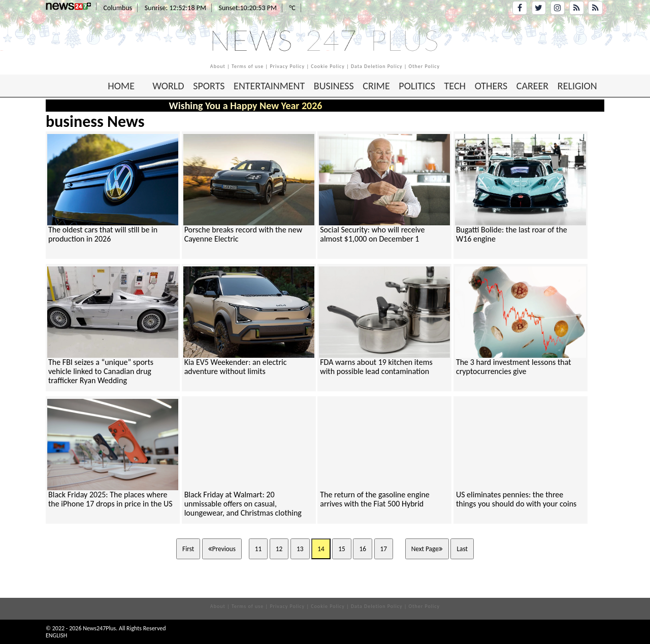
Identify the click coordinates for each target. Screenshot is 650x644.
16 (363, 549)
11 (258, 549)
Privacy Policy (287, 66)
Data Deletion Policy (377, 66)
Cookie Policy (328, 66)
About (218, 66)
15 (342, 549)
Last (462, 549)
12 (279, 549)
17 (384, 549)
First (188, 549)
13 (300, 549)
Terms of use (248, 66)
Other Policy (425, 66)
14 (321, 549)
